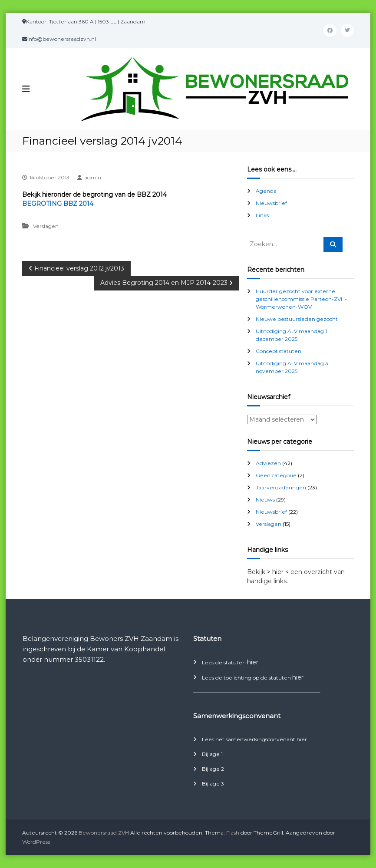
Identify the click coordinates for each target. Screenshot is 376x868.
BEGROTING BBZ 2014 (58, 204)
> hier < (278, 572)
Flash (233, 833)
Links (262, 215)
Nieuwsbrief (271, 203)
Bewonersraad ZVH (104, 833)
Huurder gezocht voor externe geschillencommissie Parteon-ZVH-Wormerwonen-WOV (301, 299)
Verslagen (46, 226)
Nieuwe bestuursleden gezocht (297, 319)
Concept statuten (279, 351)
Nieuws (265, 500)
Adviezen (268, 463)
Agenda (266, 191)
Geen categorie (276, 475)
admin (93, 177)
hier (253, 662)
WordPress (36, 842)
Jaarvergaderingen (281, 487)
